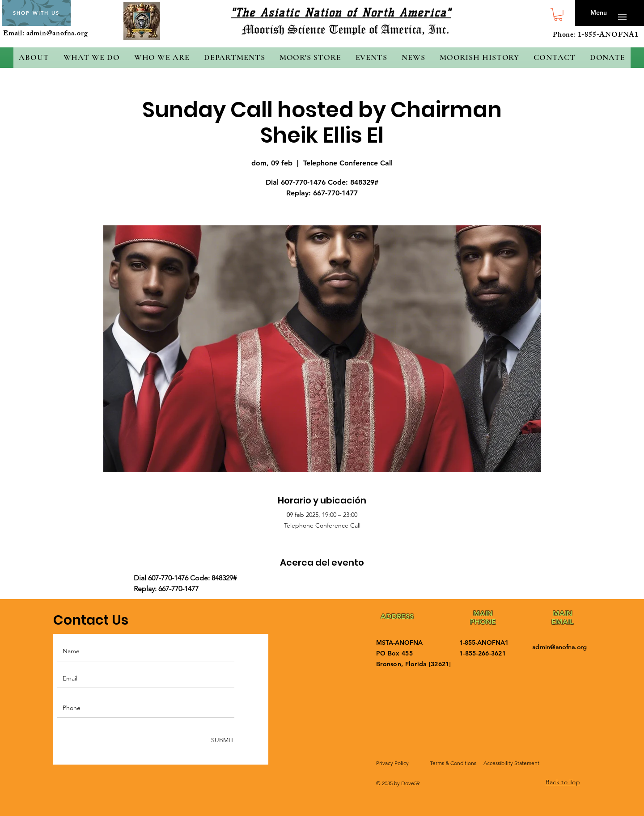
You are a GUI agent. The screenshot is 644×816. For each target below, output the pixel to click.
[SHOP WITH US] (36, 13)
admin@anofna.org (57, 34)
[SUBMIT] (222, 740)
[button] (558, 15)
